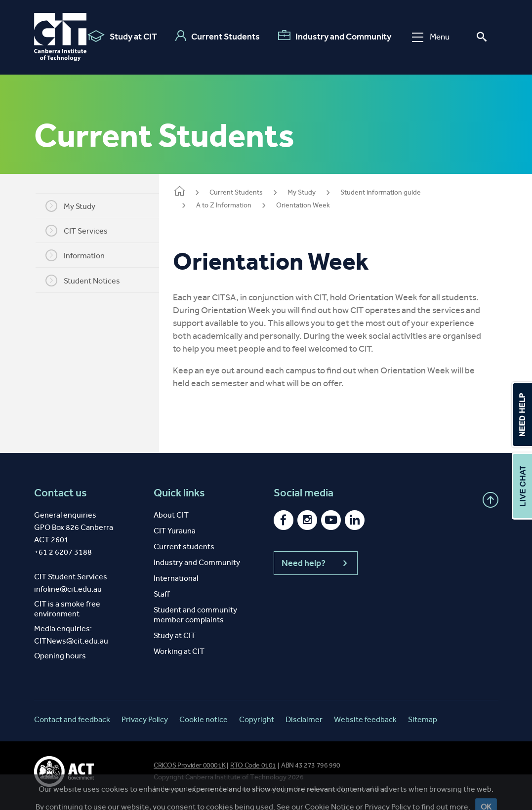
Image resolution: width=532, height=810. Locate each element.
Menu (431, 37)
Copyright (257, 719)
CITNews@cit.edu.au (71, 641)
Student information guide (392, 192)
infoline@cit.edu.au (68, 589)
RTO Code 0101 (253, 765)
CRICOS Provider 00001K (189, 765)
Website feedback (365, 719)
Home (191, 192)
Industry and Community (335, 36)
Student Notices (89, 281)
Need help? (316, 563)
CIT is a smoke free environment (67, 609)
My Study (76, 206)
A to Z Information (236, 205)
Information (81, 255)
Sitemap (423, 719)
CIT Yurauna (175, 531)
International (176, 578)
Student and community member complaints (195, 615)
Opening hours (60, 656)
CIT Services (82, 231)
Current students (184, 547)
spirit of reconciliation (205, 789)
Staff (162, 594)
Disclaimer (304, 719)
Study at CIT (122, 36)
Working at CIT (179, 651)
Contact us (61, 493)
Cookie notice (204, 719)
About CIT (171, 515)
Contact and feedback (72, 719)
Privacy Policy (145, 719)
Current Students (218, 36)
